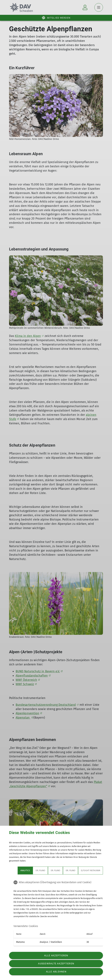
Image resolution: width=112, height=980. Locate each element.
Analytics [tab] (25, 871)
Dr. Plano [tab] (40, 871)
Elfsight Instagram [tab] (91, 871)
